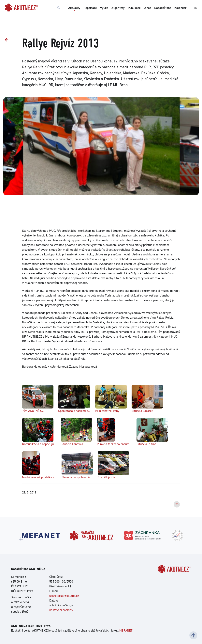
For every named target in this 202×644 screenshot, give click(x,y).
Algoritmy (118, 8)
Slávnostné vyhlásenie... (77, 465)
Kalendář (180, 8)
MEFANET (126, 630)
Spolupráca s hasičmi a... (74, 399)
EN (195, 8)
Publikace (134, 8)
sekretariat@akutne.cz (64, 596)
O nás (147, 8)
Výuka (104, 8)
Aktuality (74, 8)
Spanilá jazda (113, 465)
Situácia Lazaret (147, 399)
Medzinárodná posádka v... (39, 465)
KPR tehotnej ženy (111, 399)
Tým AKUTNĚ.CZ (38, 399)
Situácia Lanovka (76, 432)
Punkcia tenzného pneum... (114, 432)
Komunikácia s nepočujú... (39, 432)
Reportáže (90, 8)
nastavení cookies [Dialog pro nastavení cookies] (61, 610)
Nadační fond (163, 8)
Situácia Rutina (152, 432)
